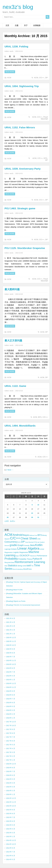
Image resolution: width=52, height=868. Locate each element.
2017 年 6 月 (11, 741)
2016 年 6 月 (11, 775)
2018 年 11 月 (11, 687)
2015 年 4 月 (11, 829)
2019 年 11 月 (11, 660)
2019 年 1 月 (11, 680)
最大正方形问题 (13, 340)
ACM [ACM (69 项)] (8, 535)
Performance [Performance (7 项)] (42, 556)
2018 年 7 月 (11, 699)
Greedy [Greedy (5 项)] (27, 545)
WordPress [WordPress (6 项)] (27, 569)
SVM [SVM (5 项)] (24, 566)
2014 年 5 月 (11, 859)
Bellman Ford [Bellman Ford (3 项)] (33, 535)
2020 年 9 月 (11, 649)
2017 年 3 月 (11, 752)
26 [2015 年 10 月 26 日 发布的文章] (8, 517)
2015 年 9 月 (11, 810)
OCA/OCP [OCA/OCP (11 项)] (24, 556)
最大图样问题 (12, 289)
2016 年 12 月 (11, 764)
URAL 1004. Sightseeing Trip (22, 86)
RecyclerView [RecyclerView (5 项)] (9, 562)
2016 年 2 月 (11, 791)
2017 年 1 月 (11, 760)
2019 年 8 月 (11, 668)
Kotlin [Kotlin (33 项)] (39, 545)
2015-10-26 (19, 294)
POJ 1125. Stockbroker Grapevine (25, 248)
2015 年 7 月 (11, 817)
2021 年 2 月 (11, 630)
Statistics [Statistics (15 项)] (12, 565)
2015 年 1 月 (11, 836)
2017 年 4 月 (11, 748)
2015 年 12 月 (11, 798)
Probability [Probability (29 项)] (11, 559)
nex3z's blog (18, 7)
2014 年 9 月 (11, 848)
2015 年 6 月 (11, 821)
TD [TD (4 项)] (32, 566)
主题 (17, 25)
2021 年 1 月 (11, 634)
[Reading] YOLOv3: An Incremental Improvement (23, 605)
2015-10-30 (19, 213)
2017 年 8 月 (11, 733)
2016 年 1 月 (11, 794)
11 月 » (12, 521)
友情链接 (37, 25)
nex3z (12, 51)
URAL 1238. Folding (16, 46)
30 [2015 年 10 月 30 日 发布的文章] (32, 517)
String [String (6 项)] (20, 566)
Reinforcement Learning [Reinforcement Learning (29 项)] (30, 562)
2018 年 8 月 (11, 695)
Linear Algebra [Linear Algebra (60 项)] (28, 548)
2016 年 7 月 (11, 771)
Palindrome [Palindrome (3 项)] (33, 556)
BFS (40, 417)
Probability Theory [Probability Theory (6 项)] (25, 559)
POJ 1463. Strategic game (20, 208)
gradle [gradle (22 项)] (13, 545)
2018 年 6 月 (11, 703)
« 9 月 (7, 521)
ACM (9, 78)
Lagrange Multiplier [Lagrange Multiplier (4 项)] (11, 549)
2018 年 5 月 (11, 706)
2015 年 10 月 (11, 806)
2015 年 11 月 (11, 802)
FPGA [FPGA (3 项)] (36, 542)
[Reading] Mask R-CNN (14, 590)
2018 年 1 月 (11, 718)
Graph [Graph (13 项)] (20, 545)
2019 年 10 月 (11, 664)
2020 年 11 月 (11, 641)
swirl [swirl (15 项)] (29, 565)
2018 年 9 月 (11, 691)
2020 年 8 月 (11, 653)
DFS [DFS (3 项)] (19, 542)
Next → (11, 470)
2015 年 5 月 (11, 825)
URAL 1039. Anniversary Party (23, 169)
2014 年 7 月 (11, 852)
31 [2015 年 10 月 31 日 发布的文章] (38, 517)
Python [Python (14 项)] (36, 559)
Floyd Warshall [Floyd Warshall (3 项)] (29, 542)
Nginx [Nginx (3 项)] (17, 556)
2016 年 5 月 (11, 779)
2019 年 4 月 (11, 676)
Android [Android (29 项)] (18, 535)
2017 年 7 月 (11, 737)
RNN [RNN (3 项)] (6, 566)
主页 (7, 25)
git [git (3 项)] (39, 542)
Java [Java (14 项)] (32, 545)
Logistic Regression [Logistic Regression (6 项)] (21, 552)
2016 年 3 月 (11, 787)
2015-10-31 (19, 51)
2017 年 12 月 (11, 722)
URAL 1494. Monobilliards (20, 426)
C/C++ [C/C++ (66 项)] (15, 538)
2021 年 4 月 (11, 622)
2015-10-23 (19, 391)
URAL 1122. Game (15, 386)
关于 (26, 25)
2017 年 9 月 (11, 729)
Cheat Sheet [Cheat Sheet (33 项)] (29, 538)
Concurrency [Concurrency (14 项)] (11, 542)
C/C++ (42, 78)
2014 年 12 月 (11, 840)
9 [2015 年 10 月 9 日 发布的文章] (32, 505)
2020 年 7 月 (11, 657)
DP (46, 78)
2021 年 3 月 (11, 626)
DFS (45, 158)
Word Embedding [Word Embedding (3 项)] (18, 569)
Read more (10, 72)
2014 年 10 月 (11, 844)
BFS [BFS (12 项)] (40, 535)
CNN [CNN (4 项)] (39, 539)
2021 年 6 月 (11, 618)
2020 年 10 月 (11, 645)
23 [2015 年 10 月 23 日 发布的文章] (32, 513)
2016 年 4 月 (11, 783)
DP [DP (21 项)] (23, 542)
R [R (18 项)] (41, 559)
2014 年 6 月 (11, 856)
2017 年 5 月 (11, 745)
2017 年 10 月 (11, 726)
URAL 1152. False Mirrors (20, 127)
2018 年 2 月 (11, 714)
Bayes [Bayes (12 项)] (26, 535)
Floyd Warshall (44, 118)
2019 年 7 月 (11, 672)
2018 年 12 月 (11, 683)
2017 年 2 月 (11, 756)
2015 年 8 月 (11, 814)
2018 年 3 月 (11, 710)
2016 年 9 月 (11, 768)
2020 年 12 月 (11, 638)
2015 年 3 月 (11, 833)
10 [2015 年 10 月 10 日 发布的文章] (38, 505)
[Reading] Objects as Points (16, 601)
